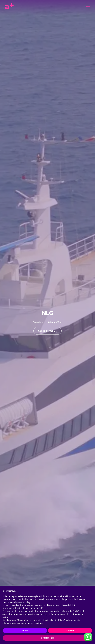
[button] (91, 590)
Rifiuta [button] (25, 631)
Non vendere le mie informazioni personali (22, 608)
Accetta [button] (70, 631)
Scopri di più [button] (47, 638)
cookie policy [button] (24, 602)
